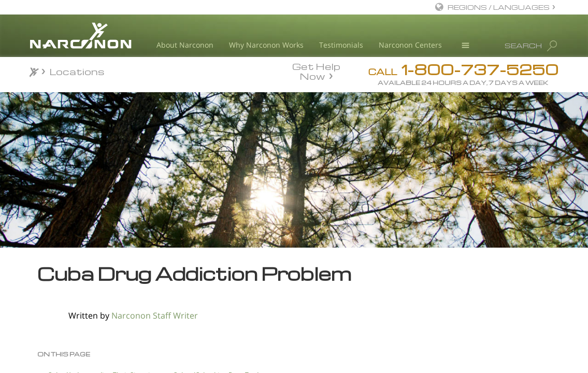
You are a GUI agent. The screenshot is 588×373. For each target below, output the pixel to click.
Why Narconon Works (266, 45)
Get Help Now (316, 70)
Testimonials (341, 45)
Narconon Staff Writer (155, 315)
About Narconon (185, 45)
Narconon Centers (410, 45)
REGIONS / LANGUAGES (499, 7)
